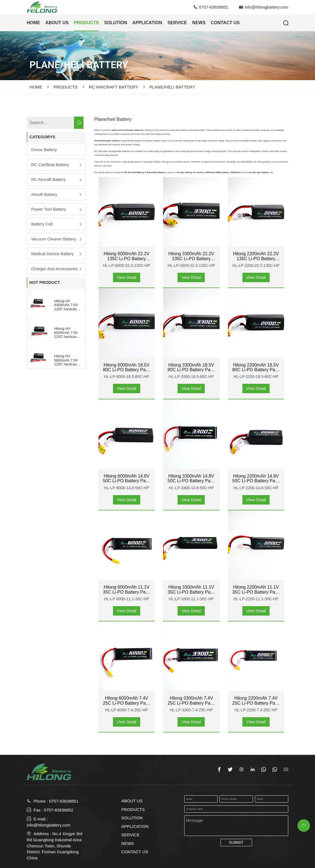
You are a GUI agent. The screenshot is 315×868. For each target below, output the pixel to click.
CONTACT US (135, 852)
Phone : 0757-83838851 (56, 801)
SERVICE (177, 23)
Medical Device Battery (52, 254)
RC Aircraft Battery (114, 87)
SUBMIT (236, 842)
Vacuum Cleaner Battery (54, 239)
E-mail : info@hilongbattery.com (49, 822)
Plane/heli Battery (172, 87)
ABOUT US (57, 23)
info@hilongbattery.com (266, 7)
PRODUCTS (86, 23)
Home (36, 87)
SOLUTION (116, 23)
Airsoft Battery (44, 194)
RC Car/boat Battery (50, 165)
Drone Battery (44, 150)
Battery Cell (42, 224)
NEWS (199, 23)
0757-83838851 (214, 7)
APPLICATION (147, 23)
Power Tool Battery (49, 209)
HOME (33, 23)
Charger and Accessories (55, 269)
